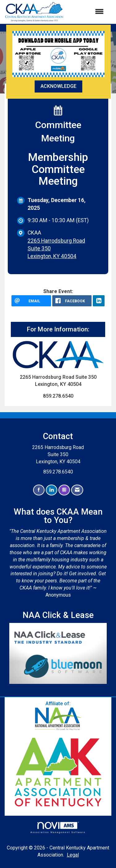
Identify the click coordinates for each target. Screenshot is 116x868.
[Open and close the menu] (87, 12)
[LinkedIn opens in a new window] (99, 301)
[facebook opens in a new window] (72, 301)
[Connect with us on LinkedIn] (52, 490)
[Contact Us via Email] (77, 490)
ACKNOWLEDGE (58, 86)
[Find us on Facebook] (39, 490)
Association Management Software (58, 828)
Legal (73, 855)
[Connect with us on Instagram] (64, 490)
